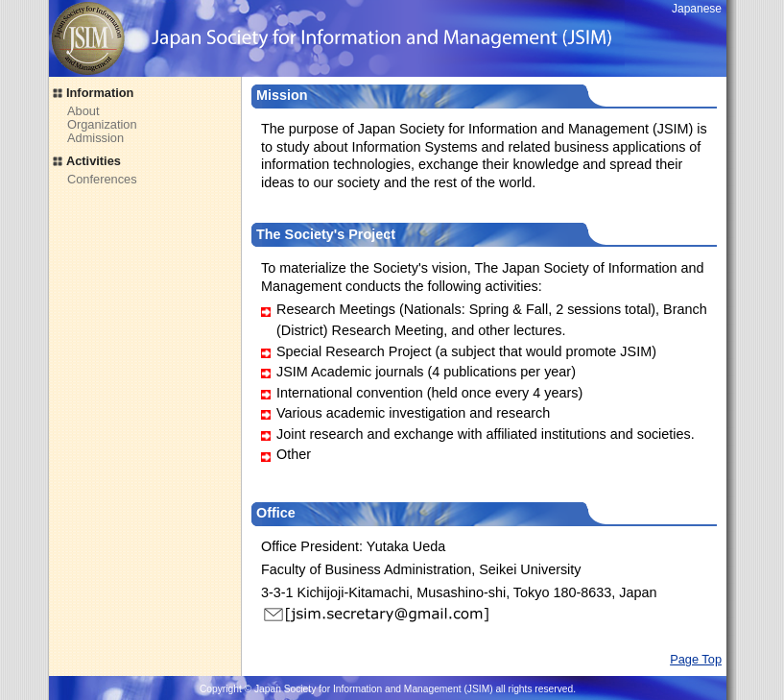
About (83, 111)
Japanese (697, 9)
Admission (95, 138)
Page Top (696, 659)
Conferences (102, 179)
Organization (102, 124)
